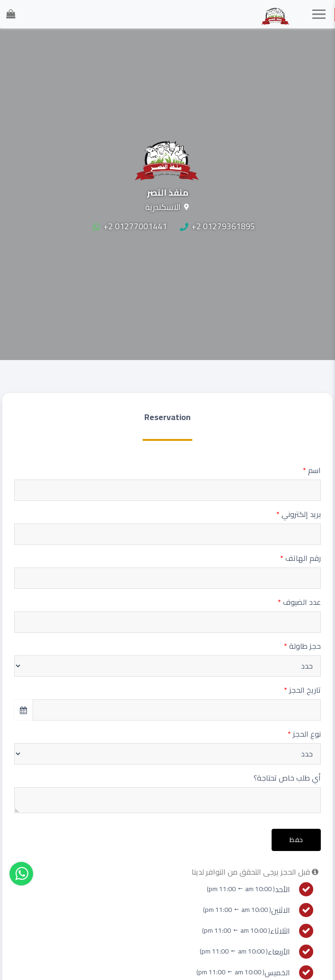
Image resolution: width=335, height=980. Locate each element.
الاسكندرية (163, 207)
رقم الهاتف (300, 558)
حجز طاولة (302, 646)
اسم (312, 470)
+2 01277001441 (130, 226)
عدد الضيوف (299, 602)
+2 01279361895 (217, 226)
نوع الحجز (304, 734)
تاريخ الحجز (302, 690)
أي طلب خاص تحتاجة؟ (287, 778)
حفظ (296, 840)
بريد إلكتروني (299, 514)
